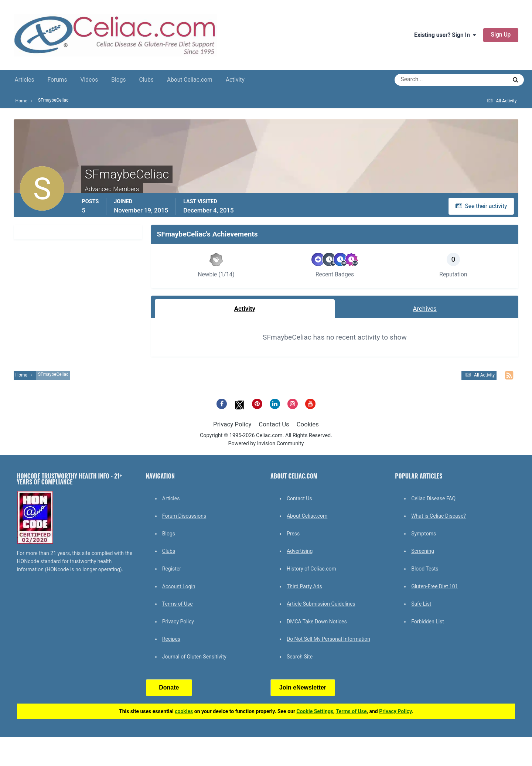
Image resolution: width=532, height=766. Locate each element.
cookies (184, 711)
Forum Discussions (184, 516)
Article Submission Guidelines (321, 604)
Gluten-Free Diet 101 (434, 586)
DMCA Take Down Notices (317, 622)
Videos (89, 80)
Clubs (146, 80)
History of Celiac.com (311, 569)
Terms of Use (178, 604)
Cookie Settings (315, 711)
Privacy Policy (232, 424)
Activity (235, 80)
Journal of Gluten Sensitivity (194, 657)
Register (172, 569)
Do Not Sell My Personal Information (328, 639)
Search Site (300, 657)
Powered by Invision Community (266, 444)
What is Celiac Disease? (439, 516)
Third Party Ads (304, 586)
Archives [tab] (425, 309)
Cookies (308, 424)
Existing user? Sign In (445, 35)
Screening (423, 551)
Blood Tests (425, 569)
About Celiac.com (190, 80)
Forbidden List (428, 622)
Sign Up (501, 35)
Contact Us (274, 424)
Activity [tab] (245, 309)
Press (293, 534)
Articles (25, 80)
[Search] (424, 80)
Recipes (171, 639)
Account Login (179, 586)
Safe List (421, 604)
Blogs (118, 80)
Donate (169, 687)
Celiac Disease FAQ (433, 498)
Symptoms (424, 534)
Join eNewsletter (303, 687)
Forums (57, 80)
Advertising (300, 551)
